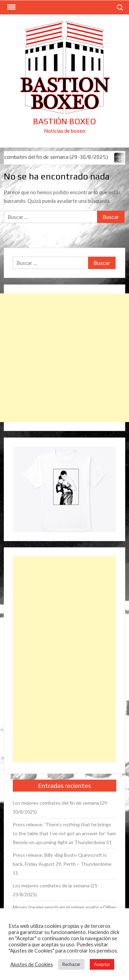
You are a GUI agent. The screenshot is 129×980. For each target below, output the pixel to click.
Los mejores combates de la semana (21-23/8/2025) (56, 890)
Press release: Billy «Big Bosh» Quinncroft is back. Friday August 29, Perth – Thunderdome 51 (62, 864)
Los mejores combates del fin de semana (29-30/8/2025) (61, 807)
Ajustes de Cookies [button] (32, 964)
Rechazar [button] (71, 964)
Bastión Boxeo (64, 121)
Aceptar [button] (102, 964)
